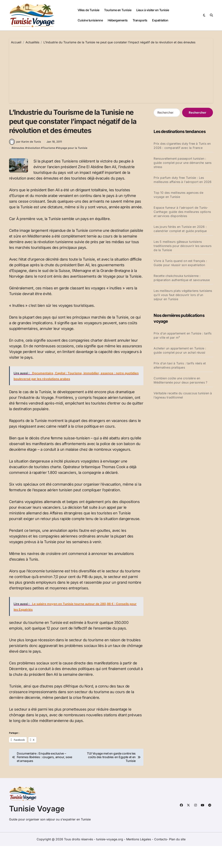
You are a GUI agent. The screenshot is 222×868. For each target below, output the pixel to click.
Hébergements (118, 20)
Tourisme (49, 170)
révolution (34, 170)
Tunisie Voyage (37, 831)
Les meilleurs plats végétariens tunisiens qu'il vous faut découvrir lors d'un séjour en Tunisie (183, 295)
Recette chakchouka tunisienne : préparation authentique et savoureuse (182, 278)
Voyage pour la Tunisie (72, 170)
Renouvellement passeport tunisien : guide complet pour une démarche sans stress (183, 163)
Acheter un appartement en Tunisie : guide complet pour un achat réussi (180, 350)
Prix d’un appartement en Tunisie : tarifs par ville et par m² (183, 335)
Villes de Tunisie (89, 10)
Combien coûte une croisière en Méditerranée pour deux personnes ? (180, 380)
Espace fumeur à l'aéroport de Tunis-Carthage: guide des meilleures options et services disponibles (182, 212)
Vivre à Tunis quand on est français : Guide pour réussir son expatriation (180, 263)
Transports (140, 20)
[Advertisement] (112, 73)
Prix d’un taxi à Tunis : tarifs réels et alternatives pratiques (180, 365)
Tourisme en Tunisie (118, 10)
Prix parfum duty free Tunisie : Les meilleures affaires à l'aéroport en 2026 (183, 180)
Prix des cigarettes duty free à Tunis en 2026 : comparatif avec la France (182, 146)
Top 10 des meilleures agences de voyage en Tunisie (178, 195)
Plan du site (177, 861)
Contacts (161, 861)
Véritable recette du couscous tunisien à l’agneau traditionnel (183, 395)
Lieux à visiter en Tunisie (153, 10)
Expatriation (160, 20)
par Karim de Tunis (25, 164)
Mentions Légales (139, 861)
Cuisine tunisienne (90, 20)
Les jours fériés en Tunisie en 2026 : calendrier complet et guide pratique (180, 229)
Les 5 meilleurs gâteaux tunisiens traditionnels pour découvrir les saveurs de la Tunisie (183, 246)
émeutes (19, 170)
